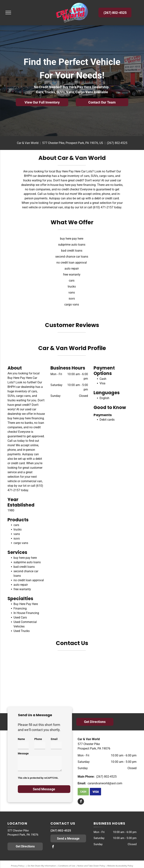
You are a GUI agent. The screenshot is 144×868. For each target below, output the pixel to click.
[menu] (8, 13)
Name (21, 739)
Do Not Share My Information (42, 866)
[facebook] (81, 802)
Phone (38, 739)
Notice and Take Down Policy (91, 866)
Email (54, 739)
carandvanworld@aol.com (105, 783)
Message (23, 753)
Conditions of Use (67, 866)
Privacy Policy (17, 866)
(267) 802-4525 (117, 143)
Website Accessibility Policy (120, 866)
